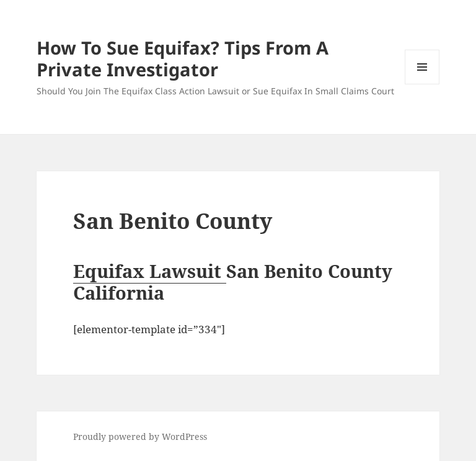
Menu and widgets (422, 84)
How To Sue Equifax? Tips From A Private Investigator (183, 58)
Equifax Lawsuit (150, 271)
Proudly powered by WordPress (140, 436)
